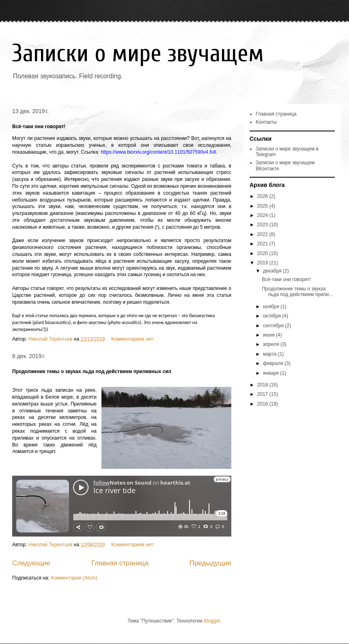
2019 (263, 263)
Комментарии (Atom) (74, 578)
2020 (263, 253)
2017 (263, 394)
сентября (274, 326)
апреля (272, 344)
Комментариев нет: (134, 339)
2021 (263, 244)
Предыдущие (210, 563)
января (271, 373)
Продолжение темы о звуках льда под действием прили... (297, 292)
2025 (263, 206)
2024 (263, 215)
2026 (263, 196)
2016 (263, 404)
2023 (263, 225)
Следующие (31, 563)
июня (269, 335)
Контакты (266, 122)
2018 (263, 385)
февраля (274, 363)
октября (273, 316)
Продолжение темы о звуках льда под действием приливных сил (92, 371)
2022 (263, 234)
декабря (273, 271)
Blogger (212, 621)
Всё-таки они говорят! (39, 127)
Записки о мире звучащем (138, 54)
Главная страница (120, 563)
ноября (272, 307)
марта (270, 354)
